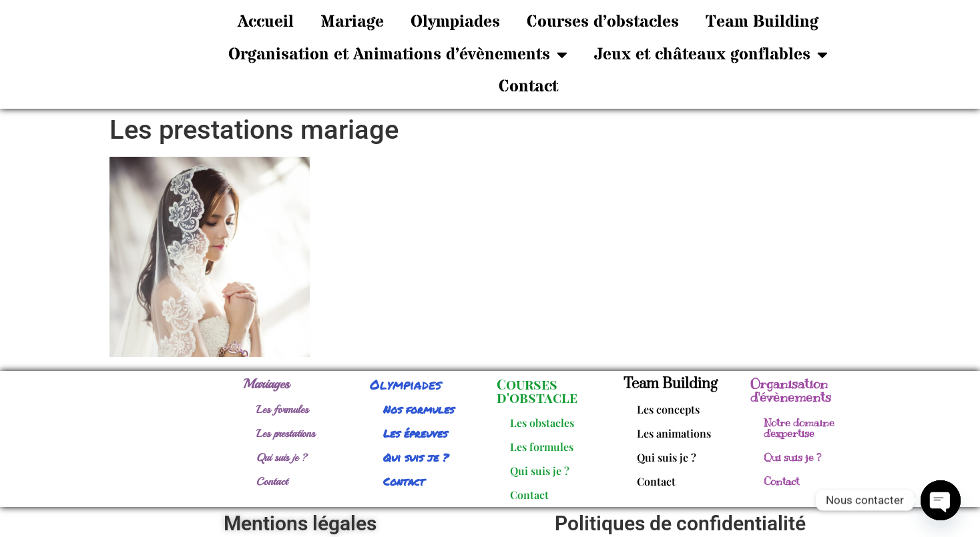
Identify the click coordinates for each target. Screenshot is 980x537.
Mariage (352, 22)
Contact (528, 87)
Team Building (762, 22)
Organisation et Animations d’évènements (398, 54)
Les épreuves (415, 433)
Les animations (674, 433)
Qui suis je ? (282, 458)
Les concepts (668, 409)
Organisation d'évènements (791, 391)
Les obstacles (542, 423)
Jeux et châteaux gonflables (711, 54)
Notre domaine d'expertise (799, 428)
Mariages (266, 384)
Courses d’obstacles (603, 22)
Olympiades (455, 22)
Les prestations (286, 434)
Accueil (266, 22)
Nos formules (419, 409)
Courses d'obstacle (537, 391)
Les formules (282, 410)
